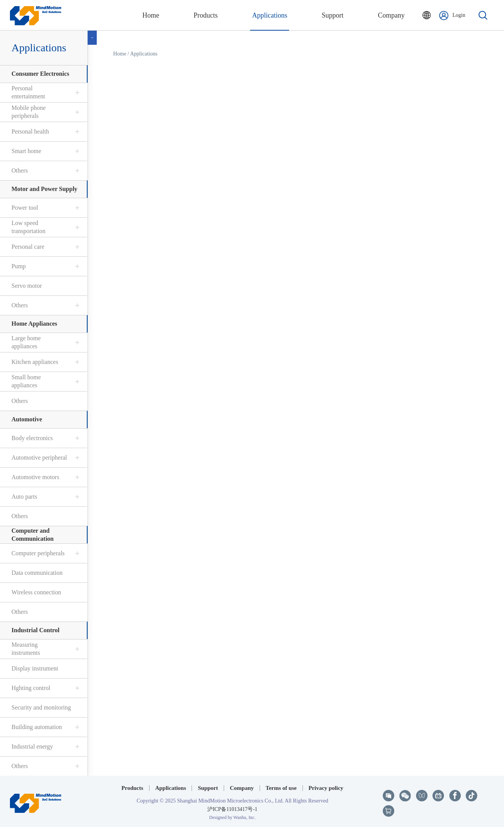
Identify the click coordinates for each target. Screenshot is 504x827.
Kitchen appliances (35, 362)
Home (120, 54)
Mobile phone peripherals (28, 112)
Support (208, 788)
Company (242, 788)
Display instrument (35, 668)
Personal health (30, 131)
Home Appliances (34, 324)
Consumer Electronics (40, 74)
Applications (39, 48)
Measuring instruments (26, 649)
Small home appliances (26, 381)
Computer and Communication (33, 535)
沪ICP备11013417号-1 (232, 809)
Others (20, 170)
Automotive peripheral (39, 458)
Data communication (37, 573)
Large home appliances (26, 342)
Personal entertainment (28, 92)
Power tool (25, 208)
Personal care (28, 247)
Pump (19, 266)
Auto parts (24, 497)
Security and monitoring (41, 707)
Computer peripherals (38, 553)
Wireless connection (36, 592)
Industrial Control (36, 630)
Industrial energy (32, 746)
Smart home (26, 151)
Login (452, 15)
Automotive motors (35, 477)
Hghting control (31, 688)
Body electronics (32, 438)
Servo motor (27, 286)
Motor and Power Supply (44, 189)
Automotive (27, 419)
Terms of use (281, 788)
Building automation (37, 727)
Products (132, 788)
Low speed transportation (28, 227)
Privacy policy (326, 788)
